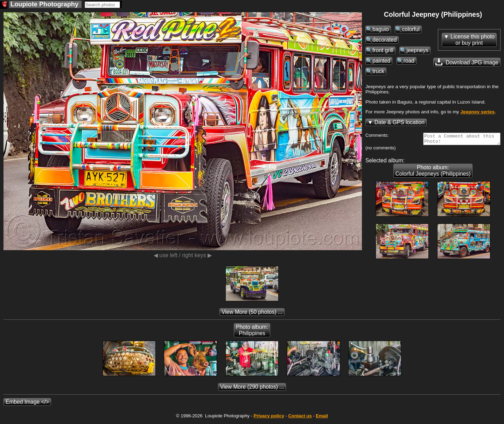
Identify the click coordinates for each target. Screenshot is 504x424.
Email (322, 418)
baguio (381, 29)
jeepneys (417, 50)
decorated (384, 40)
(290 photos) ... (252, 389)
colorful (411, 29)
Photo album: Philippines (252, 332)
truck (378, 71)
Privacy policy (269, 418)
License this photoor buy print (472, 40)
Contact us (300, 418)
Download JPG (467, 62)
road (409, 61)
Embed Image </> (27, 404)
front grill (383, 50)
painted (381, 61)
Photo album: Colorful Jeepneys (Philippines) (433, 173)
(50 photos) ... (252, 314)
